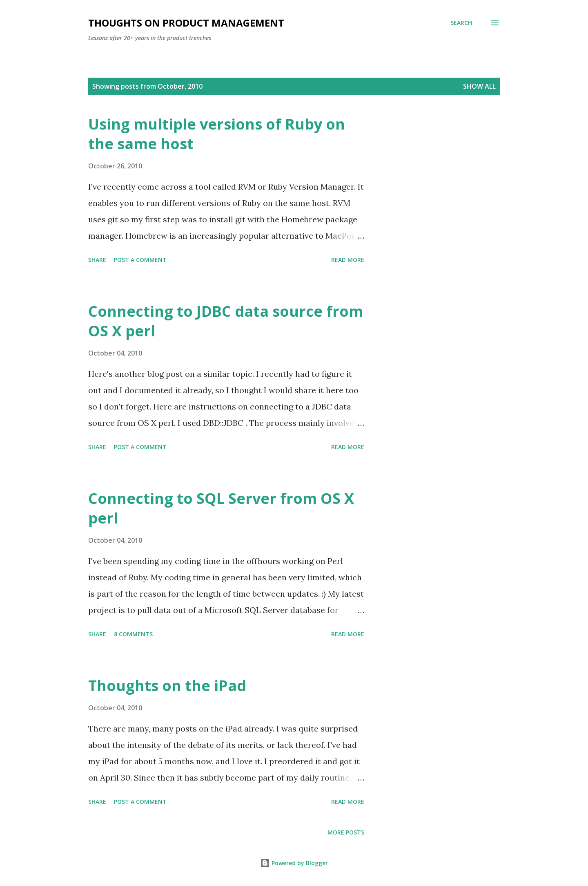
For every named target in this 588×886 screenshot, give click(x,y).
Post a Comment (140, 260)
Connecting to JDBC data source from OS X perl (226, 321)
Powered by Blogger (294, 863)
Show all (479, 86)
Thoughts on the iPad (167, 686)
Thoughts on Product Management (186, 23)
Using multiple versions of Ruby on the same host (217, 134)
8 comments (133, 634)
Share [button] (97, 260)
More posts (346, 832)
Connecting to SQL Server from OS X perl (221, 508)
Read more (348, 260)
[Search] (461, 23)
